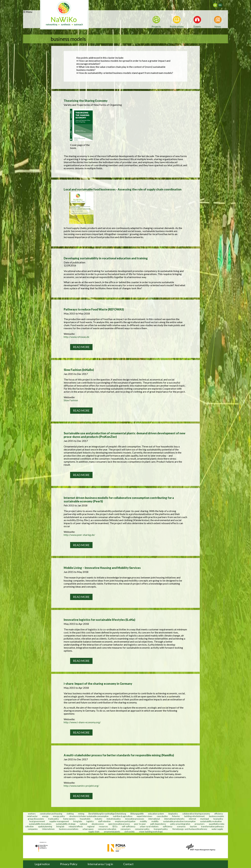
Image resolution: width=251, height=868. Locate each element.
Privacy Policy (69, 864)
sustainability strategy (66, 824)
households (85, 819)
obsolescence (98, 824)
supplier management (59, 821)
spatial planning (45, 826)
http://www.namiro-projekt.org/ (81, 786)
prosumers (200, 824)
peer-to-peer (140, 824)
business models (217, 816)
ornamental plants (112, 831)
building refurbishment (194, 816)
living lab (60, 826)
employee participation (125, 821)
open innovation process (119, 824)
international (154, 819)
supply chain (94, 831)
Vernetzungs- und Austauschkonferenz (190, 829)
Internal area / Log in (100, 864)
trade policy (54, 819)
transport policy (161, 829)
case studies (162, 816)
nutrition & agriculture (123, 816)
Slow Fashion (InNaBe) (79, 370)
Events (197, 26)
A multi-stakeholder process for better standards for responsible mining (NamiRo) (119, 755)
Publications (177, 26)
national (83, 824)
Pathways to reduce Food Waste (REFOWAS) (94, 309)
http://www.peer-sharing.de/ (79, 535)
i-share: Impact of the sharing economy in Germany (98, 684)
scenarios (181, 826)
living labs (78, 821)
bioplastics (173, 814)
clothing (70, 814)
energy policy (59, 816)
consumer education (107, 829)
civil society (130, 831)
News (218, 26)
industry (99, 819)
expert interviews (144, 816)
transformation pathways (213, 826)
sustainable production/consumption (179, 821)
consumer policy (142, 829)
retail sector (32, 816)
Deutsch (217, 4)
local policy (218, 819)
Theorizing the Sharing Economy (86, 101)
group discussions (36, 819)
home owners (69, 819)
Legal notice (42, 864)
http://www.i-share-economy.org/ (82, 722)
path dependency (158, 824)
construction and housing (51, 814)
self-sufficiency (129, 826)
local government (37, 821)
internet (192, 819)
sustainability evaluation (211, 821)
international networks (174, 819)
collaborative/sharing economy (196, 814)
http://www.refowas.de (76, 337)
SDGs (115, 826)
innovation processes (135, 819)
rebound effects (76, 826)
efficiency (219, 814)
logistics (90, 821)
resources (103, 826)
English (222, 4)
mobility (144, 821)
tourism (193, 826)
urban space (88, 829)
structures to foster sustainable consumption (89, 816)
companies (33, 829)
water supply (217, 829)
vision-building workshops (151, 831)
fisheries (176, 816)
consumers (125, 829)
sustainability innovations (40, 824)
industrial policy (114, 819)
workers (32, 814)
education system (156, 814)
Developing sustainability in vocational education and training (106, 258)
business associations (69, 829)
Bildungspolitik (137, 814)
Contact (128, 864)
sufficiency (168, 826)
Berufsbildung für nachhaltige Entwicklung (107, 814)
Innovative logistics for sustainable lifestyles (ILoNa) (99, 620)
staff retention (104, 821)
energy (45, 816)
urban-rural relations (149, 826)
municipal (205, 819)
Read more (81, 347)
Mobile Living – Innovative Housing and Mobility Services (102, 568)
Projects (156, 26)
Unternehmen (48, 829)
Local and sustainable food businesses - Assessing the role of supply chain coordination (123, 189)
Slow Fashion (71, 400)
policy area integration (180, 824)
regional (91, 826)
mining (81, 814)
